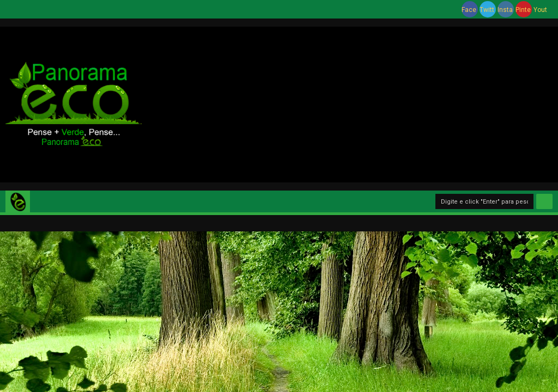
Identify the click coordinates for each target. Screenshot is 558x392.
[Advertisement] (350, 103)
